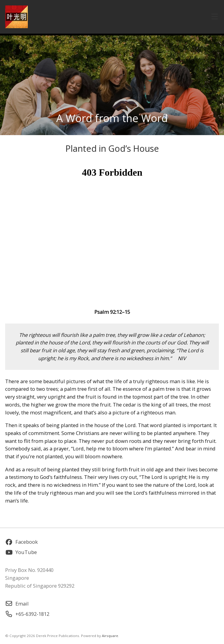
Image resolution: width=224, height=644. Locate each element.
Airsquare (110, 636)
